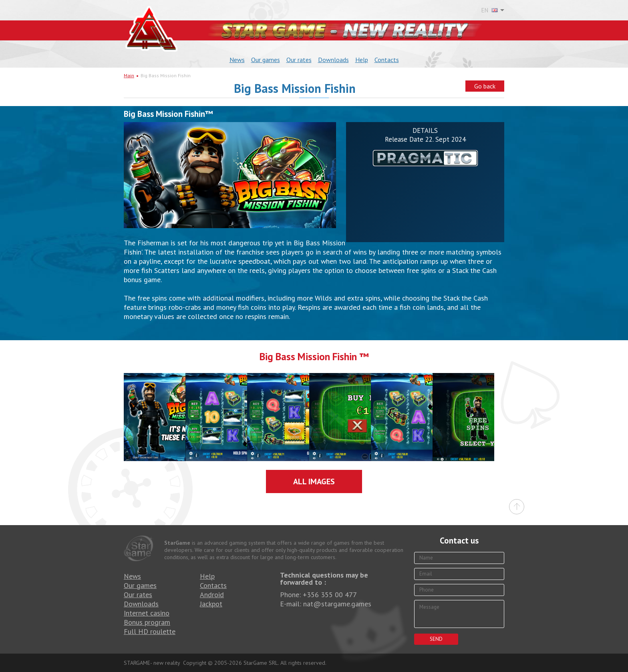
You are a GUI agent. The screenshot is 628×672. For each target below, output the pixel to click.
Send (436, 639)
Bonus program (147, 622)
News (237, 60)
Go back (485, 86)
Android (212, 595)
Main (129, 75)
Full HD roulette (150, 631)
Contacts (387, 60)
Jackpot (211, 604)
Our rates (299, 60)
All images (314, 481)
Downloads (333, 60)
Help (362, 60)
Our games (266, 60)
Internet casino (147, 613)
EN (490, 10)
